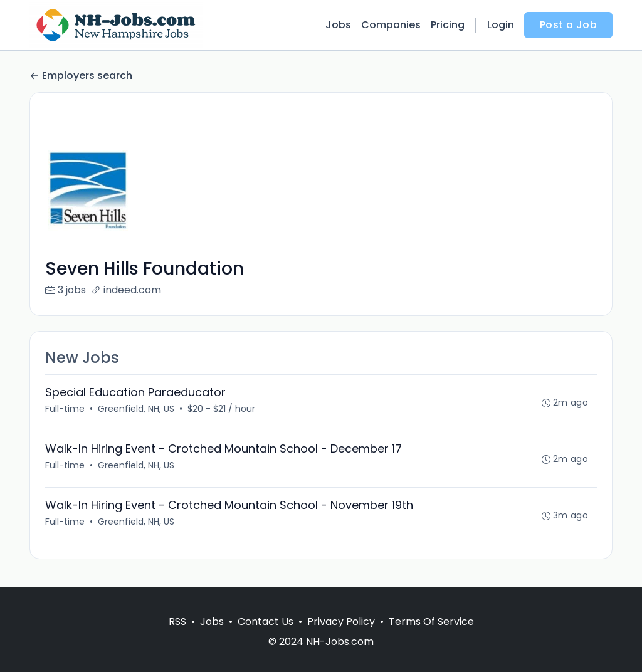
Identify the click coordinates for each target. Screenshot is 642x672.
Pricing (448, 25)
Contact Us (266, 622)
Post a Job (568, 25)
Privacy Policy (341, 622)
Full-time (65, 409)
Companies (391, 25)
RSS (177, 622)
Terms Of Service (431, 622)
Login (501, 25)
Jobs (338, 25)
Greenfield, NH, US (136, 409)
